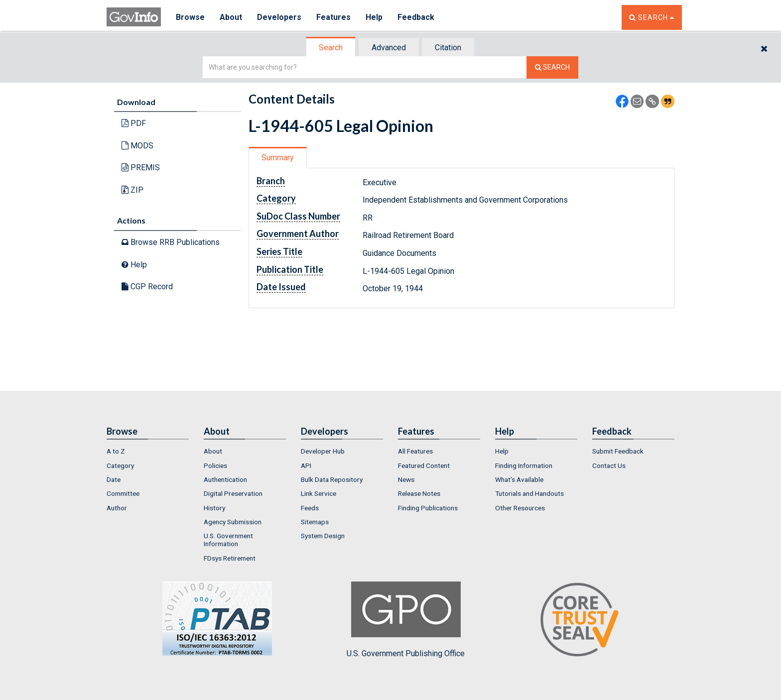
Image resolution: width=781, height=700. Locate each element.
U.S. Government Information (228, 540)
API (306, 466)
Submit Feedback (618, 451)
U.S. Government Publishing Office (406, 620)
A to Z (116, 451)
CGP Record (147, 287)
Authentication (225, 479)
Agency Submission (233, 522)
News (406, 479)
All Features (415, 451)
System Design (323, 536)
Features (333, 17)
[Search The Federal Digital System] (552, 67)
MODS (137, 146)
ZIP (132, 190)
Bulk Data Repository (332, 479)
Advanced (389, 48)
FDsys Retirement (230, 558)
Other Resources (520, 508)
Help (374, 17)
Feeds (310, 508)
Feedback (416, 17)
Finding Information (524, 466)
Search (331, 48)
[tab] (331, 48)
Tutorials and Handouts (529, 493)
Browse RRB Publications (171, 242)
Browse (190, 17)
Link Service (319, 493)
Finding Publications (428, 508)
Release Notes (419, 493)
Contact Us (609, 466)
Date (114, 479)
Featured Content (424, 466)
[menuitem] (148, 451)
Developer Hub (323, 451)
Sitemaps (315, 522)
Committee (123, 493)
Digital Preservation (233, 493)
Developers (279, 17)
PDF (134, 123)
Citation (448, 48)
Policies (215, 466)
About (231, 17)
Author (117, 508)
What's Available (519, 479)
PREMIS (141, 168)
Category (120, 466)
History (214, 508)
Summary (278, 158)
